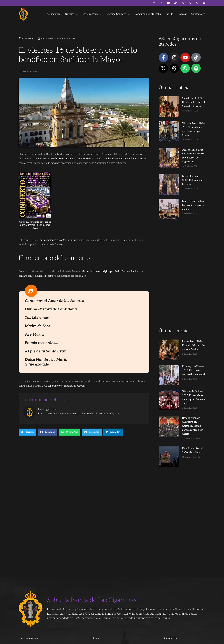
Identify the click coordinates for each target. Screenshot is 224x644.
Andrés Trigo (67, 640)
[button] (71, 14)
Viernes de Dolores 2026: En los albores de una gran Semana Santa (187, 355)
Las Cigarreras (30, 71)
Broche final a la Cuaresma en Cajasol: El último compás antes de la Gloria (188, 377)
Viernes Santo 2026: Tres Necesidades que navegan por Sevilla (188, 121)
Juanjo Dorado (82, 640)
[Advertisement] (182, 251)
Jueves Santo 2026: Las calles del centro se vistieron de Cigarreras (188, 143)
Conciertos (28, 39)
